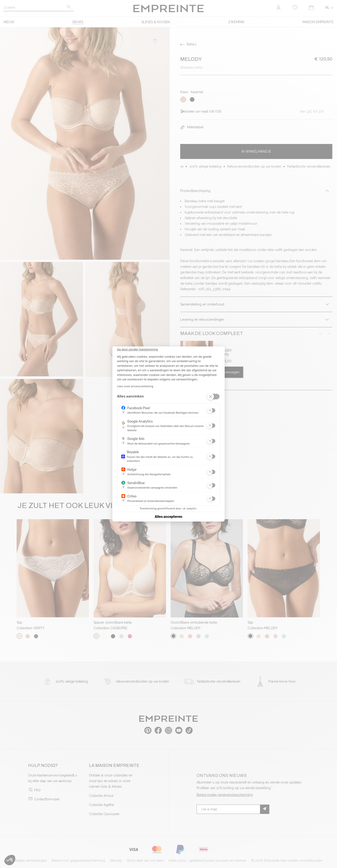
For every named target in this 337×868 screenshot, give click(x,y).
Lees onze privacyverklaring (135, 386)
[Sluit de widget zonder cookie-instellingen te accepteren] (137, 349)
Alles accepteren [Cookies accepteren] (168, 517)
